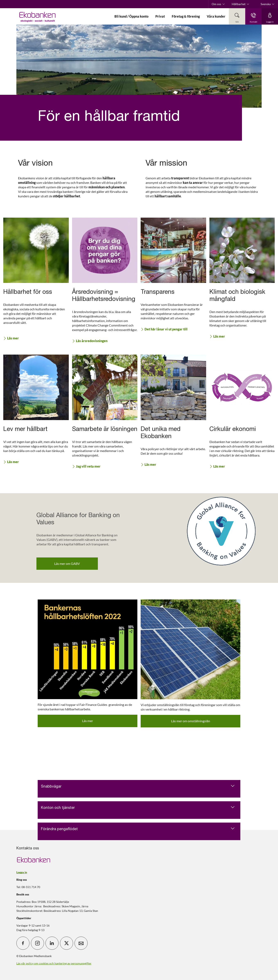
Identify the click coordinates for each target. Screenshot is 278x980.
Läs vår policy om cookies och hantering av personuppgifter (54, 963)
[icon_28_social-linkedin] (52, 943)
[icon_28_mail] (81, 943)
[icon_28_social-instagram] (37, 943)
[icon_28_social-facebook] (23, 943)
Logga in (22, 872)
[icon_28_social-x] (67, 943)
